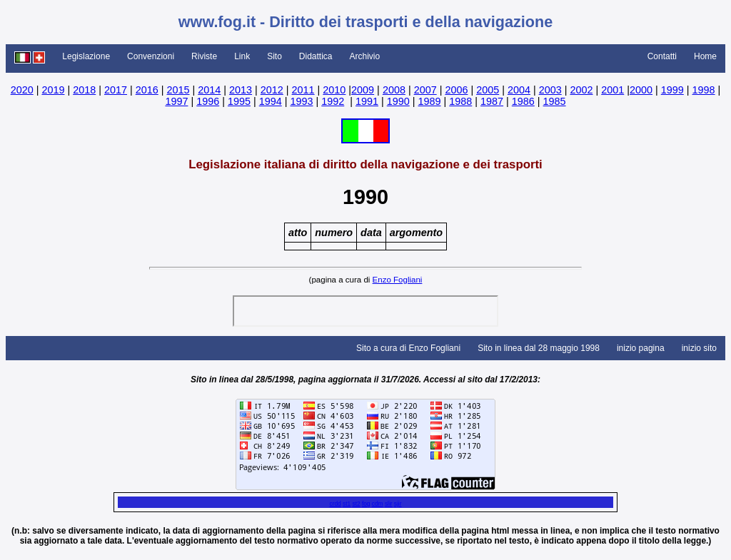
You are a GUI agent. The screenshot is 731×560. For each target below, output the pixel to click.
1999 (672, 90)
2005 (488, 90)
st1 (347, 504)
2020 (22, 90)
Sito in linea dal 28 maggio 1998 (539, 348)
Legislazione (86, 56)
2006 (456, 90)
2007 (425, 90)
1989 (430, 101)
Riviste (204, 56)
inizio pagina (641, 348)
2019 (53, 90)
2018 (84, 90)
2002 (581, 90)
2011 (303, 90)
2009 (363, 90)
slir (389, 504)
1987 (492, 101)
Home (705, 56)
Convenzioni (151, 56)
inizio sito (699, 348)
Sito (274, 56)
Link (242, 56)
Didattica (316, 56)
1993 (301, 101)
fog (366, 504)
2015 (178, 90)
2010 (334, 90)
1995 (239, 101)
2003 (550, 90)
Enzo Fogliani (398, 280)
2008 (394, 90)
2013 (241, 90)
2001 (612, 90)
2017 (116, 90)
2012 (272, 90)
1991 (367, 101)
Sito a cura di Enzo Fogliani (408, 348)
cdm (378, 504)
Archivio (365, 56)
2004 (519, 90)
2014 (209, 90)
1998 (704, 90)
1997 (176, 101)
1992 (333, 101)
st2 (356, 504)
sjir (398, 504)
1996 (208, 101)
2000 (641, 90)
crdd (335, 504)
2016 (147, 90)
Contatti (662, 56)
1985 (555, 101)
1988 (460, 101)
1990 (398, 101)
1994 (271, 101)
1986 (523, 101)
